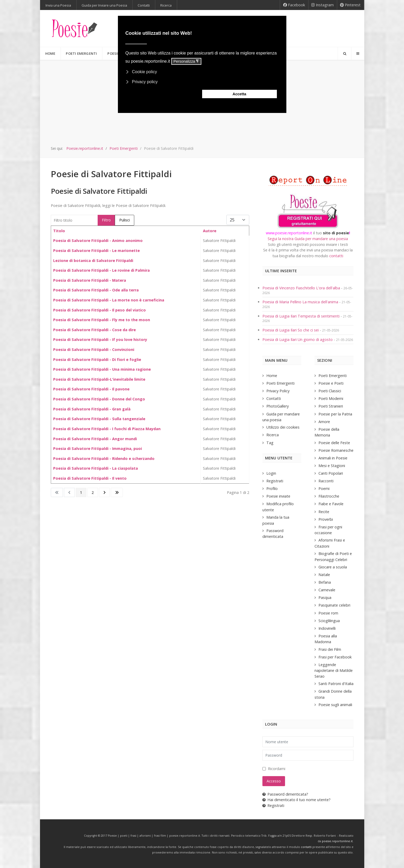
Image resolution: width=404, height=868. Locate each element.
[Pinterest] (350, 5)
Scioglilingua (329, 621)
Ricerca (273, 435)
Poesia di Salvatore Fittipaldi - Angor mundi (95, 439)
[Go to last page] (117, 493)
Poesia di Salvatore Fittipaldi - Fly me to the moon (102, 320)
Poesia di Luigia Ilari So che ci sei (291, 330)
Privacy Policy (278, 391)
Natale (324, 575)
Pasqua (325, 597)
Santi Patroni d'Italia (336, 684)
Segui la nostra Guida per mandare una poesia (308, 239)
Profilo (272, 488)
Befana (325, 582)
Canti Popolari (331, 473)
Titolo (59, 231)
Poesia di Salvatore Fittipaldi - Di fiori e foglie (97, 359)
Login (271, 473)
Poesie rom (328, 613)
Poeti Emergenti (280, 383)
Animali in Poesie (333, 458)
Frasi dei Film (330, 649)
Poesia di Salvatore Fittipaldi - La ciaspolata (96, 468)
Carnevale (327, 590)
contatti (336, 256)
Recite (324, 512)
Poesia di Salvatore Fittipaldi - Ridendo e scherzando (104, 458)
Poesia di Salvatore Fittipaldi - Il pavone (91, 389)
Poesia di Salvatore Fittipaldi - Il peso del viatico (99, 310)
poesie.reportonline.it (337, 841)
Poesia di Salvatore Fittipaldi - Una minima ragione (102, 369)
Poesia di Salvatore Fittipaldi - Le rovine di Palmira (101, 270)
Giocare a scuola (333, 567)
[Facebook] (294, 5)
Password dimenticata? (285, 794)
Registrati (275, 481)
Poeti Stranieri (331, 406)
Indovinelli (327, 628)
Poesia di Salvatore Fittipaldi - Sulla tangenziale (99, 419)
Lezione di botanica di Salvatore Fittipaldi (93, 261)
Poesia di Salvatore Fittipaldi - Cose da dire (94, 330)
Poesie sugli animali (335, 705)
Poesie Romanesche (336, 450)
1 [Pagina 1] (81, 492)
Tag (270, 443)
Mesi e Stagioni (332, 466)
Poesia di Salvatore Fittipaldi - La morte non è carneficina (109, 300)
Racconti (326, 481)
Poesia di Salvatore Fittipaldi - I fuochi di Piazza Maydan (107, 429)
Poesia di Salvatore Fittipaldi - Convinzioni (94, 349)
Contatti (274, 398)
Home (272, 376)
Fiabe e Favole (331, 504)
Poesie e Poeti (331, 383)
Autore (210, 231)
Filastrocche (329, 496)
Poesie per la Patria (335, 414)
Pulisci (124, 220)
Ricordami (277, 769)
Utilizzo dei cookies (283, 427)
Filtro (106, 220)
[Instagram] (323, 5)
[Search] (345, 53)
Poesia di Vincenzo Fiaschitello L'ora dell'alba (301, 288)
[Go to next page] (104, 493)
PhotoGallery (278, 406)
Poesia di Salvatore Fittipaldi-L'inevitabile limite (99, 379)
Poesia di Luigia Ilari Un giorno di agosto (298, 339)
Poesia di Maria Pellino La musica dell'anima (301, 302)
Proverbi (326, 519)
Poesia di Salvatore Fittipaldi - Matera (90, 280)
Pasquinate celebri (334, 605)
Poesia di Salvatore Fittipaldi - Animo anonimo (98, 240)
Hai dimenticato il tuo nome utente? (296, 800)
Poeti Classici (330, 391)
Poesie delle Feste (334, 443)
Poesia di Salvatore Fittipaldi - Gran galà (92, 409)
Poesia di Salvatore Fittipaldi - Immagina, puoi (98, 448)
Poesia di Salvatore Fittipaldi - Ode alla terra (96, 290)
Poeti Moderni (331, 398)
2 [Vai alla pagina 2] (93, 492)
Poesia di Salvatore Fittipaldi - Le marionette (96, 251)
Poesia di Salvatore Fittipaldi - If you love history (100, 339)
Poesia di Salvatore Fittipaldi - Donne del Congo (99, 399)
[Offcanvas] (358, 53)
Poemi (324, 488)
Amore (324, 422)
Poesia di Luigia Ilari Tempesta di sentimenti (301, 316)
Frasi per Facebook (335, 657)
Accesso (274, 781)
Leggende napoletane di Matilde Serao (334, 670)
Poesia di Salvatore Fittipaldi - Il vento (90, 478)
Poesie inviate (278, 496)
